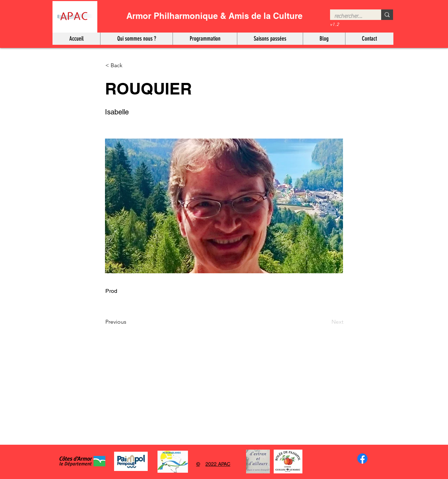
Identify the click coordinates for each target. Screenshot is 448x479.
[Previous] (128, 322)
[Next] (326, 322)
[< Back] (128, 65)
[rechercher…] (350, 16)
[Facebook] (362, 459)
